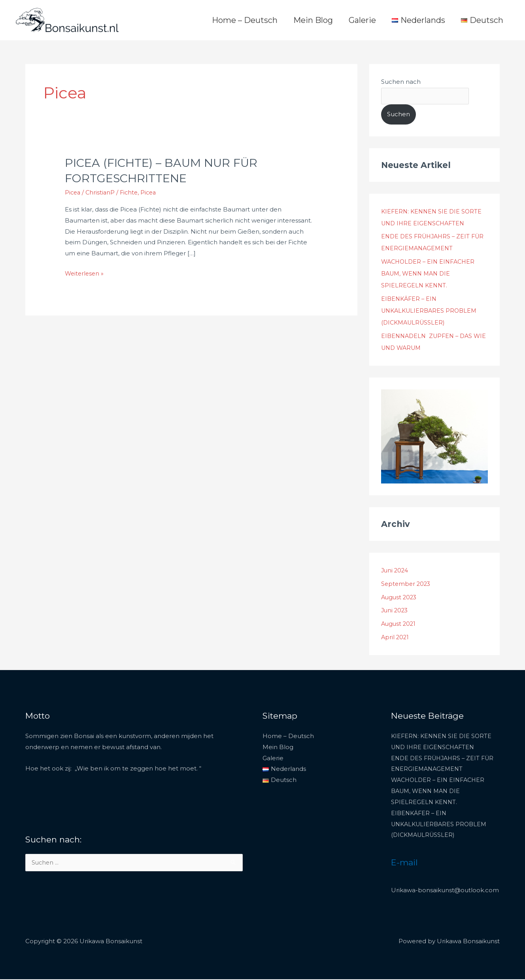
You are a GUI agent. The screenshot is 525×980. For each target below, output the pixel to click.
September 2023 (407, 584)
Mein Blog (313, 20)
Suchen (398, 115)
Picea (73, 192)
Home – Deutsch (245, 20)
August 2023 (400, 598)
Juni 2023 (395, 611)
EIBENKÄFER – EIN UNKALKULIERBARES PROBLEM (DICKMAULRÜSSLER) (432, 311)
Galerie (362, 20)
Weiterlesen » (85, 273)
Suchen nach (401, 82)
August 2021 (399, 624)
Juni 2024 (396, 571)
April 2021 (396, 638)
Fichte (131, 192)
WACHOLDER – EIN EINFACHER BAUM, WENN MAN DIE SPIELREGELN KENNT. (430, 274)
